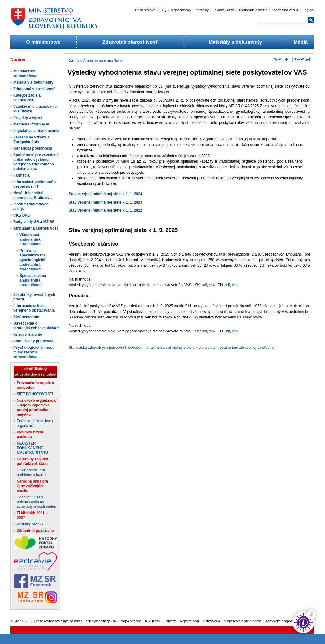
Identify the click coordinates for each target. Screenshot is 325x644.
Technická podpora (280, 621)
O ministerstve (43, 42)
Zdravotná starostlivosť (130, 42)
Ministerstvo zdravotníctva (25, 74)
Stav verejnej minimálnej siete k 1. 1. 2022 (105, 210)
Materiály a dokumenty (235, 42)
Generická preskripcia (33, 148)
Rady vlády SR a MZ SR (34, 222)
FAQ (163, 10)
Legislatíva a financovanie (36, 131)
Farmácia (22, 175)
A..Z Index (152, 621)
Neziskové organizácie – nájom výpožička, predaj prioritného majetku (37, 407)
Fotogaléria (212, 621)
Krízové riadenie (28, 335)
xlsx (212, 285)
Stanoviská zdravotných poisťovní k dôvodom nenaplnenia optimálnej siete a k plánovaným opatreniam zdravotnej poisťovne (171, 348)
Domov (73, 61)
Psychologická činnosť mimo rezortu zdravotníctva (34, 352)
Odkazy (170, 621)
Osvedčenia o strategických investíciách (36, 326)
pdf (204, 285)
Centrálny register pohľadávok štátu (33, 461)
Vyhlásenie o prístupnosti (243, 621)
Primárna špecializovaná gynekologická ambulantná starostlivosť (33, 260)
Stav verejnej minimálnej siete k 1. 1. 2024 (105, 194)
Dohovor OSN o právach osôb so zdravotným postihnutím (36, 502)
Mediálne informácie (31, 124)
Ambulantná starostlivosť (36, 228)
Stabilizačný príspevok (33, 341)
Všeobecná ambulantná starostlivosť (31, 239)
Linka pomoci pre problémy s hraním (32, 473)
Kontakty (202, 10)
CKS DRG (22, 215)
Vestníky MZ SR (30, 524)
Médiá (301, 42)
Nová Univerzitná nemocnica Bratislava (32, 195)
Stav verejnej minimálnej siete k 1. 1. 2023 (105, 202)
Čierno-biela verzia (253, 10)
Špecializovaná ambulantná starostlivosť (33, 280)
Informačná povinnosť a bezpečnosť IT (35, 184)
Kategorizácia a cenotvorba (27, 98)
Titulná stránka (144, 10)
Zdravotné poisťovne (35, 531)
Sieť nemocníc (26, 317)
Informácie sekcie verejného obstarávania (34, 308)
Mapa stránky (181, 10)
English (308, 10)
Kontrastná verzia (285, 10)
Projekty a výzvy (28, 118)
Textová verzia (224, 10)
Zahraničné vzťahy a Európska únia (31, 140)
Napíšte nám (190, 621)
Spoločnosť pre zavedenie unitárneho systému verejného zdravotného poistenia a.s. (37, 162)
